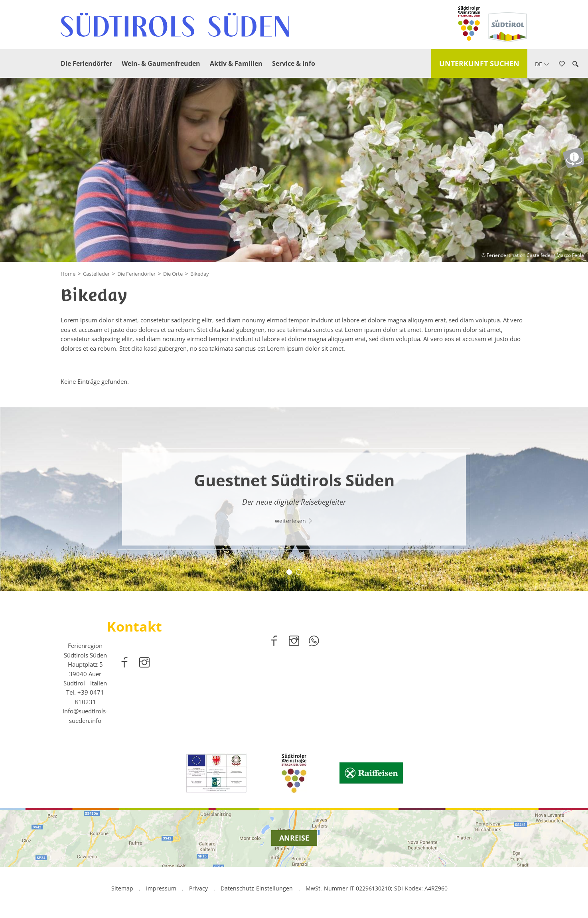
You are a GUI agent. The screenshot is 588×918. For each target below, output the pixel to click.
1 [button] (289, 572)
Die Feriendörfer (86, 63)
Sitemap (122, 888)
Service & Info (294, 63)
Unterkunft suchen (479, 63)
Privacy (198, 888)
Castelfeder (96, 274)
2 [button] (299, 572)
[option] (294, 499)
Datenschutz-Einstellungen (257, 888)
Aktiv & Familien (236, 63)
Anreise (294, 838)
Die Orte (173, 274)
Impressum (161, 888)
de (542, 64)
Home (68, 274)
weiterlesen (294, 521)
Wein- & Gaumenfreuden (161, 63)
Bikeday (200, 274)
